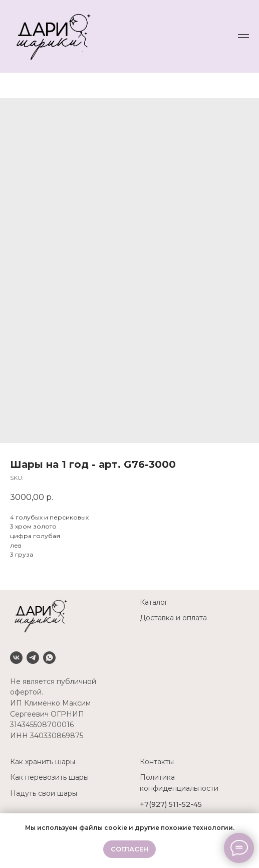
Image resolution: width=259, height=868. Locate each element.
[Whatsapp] (49, 658)
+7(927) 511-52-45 (171, 804)
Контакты (157, 762)
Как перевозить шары (49, 777)
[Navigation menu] (243, 36)
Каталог (154, 602)
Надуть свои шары (44, 793)
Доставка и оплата (173, 618)
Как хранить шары (43, 762)
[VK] (16, 658)
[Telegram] (33, 658)
